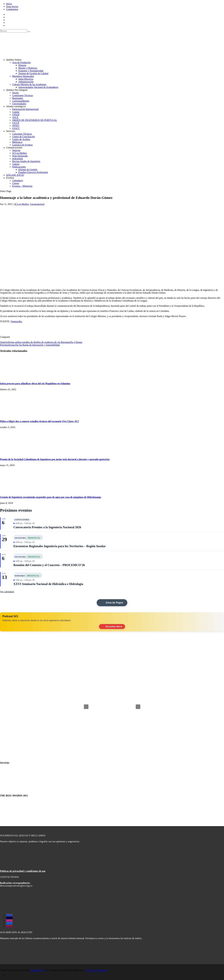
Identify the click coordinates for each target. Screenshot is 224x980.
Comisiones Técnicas (23, 95)
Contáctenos (12, 9)
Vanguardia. (16, 321)
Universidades (19, 104)
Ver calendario (7, 592)
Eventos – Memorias (22, 186)
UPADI (16, 115)
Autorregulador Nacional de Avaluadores (38, 87)
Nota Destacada (20, 156)
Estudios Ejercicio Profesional (33, 172)
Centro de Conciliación (23, 137)
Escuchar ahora (112, 626)
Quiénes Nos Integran (17, 90)
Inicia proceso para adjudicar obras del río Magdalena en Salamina (35, 383)
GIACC (16, 128)
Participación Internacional (25, 109)
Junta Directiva (26, 79)
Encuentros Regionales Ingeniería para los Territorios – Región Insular (60, 546)
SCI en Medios (20, 153)
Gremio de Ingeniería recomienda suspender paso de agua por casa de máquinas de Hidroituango (51, 497)
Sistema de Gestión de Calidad (33, 73)
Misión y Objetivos (28, 68)
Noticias (16, 150)
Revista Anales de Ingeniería (26, 161)
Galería (16, 164)
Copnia (16, 112)
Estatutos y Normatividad (31, 71)
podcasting (17, 159)
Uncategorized (37, 204)
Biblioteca (17, 142)
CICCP (16, 123)
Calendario (18, 180)
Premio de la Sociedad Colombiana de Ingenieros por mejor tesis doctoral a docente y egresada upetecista (55, 459)
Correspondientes (21, 101)
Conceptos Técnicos (22, 134)
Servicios (11, 131)
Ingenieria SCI (38, 970)
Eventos (10, 178)
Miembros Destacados (23, 76)
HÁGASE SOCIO (15, 175)
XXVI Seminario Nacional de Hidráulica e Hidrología (48, 584)
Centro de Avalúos (21, 139)
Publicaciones (19, 167)
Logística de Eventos (22, 145)
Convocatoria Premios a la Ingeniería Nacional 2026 (47, 527)
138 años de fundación (96, 970)
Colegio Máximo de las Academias (29, 84)
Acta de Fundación (21, 62)
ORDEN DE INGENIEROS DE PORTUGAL (35, 120)
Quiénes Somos (14, 60)
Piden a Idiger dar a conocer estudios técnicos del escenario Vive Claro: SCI (39, 421)
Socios (15, 93)
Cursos (16, 183)
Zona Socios (12, 6)
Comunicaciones (14, 148)
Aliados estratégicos (16, 106)
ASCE (15, 117)
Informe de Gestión (28, 170)
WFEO (16, 126)
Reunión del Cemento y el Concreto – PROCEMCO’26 (49, 565)
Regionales (18, 98)
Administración (26, 82)
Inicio (9, 4)
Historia (22, 65)
